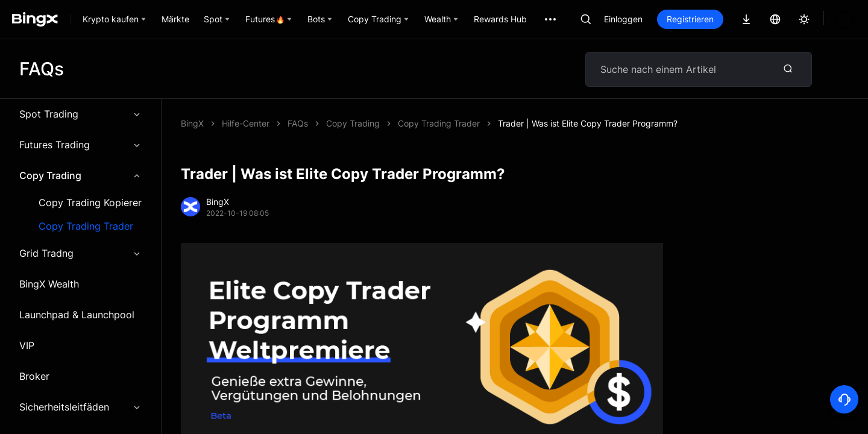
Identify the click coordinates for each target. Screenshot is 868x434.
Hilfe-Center (246, 123)
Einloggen (623, 19)
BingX (192, 123)
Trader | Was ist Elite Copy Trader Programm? (377, 123)
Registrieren (690, 19)
